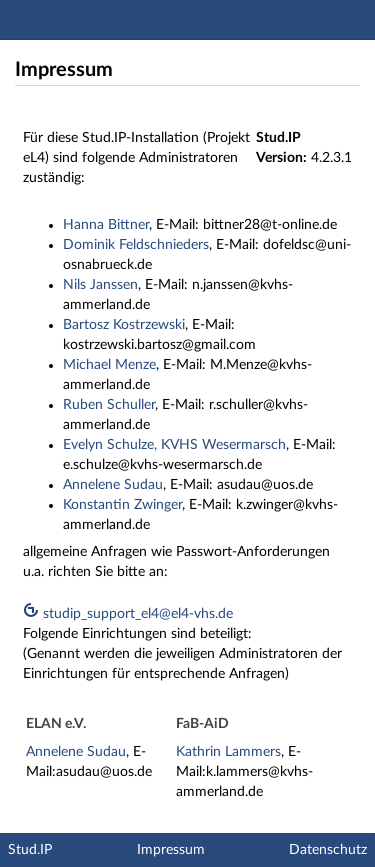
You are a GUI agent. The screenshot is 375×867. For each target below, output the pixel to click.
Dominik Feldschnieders (136, 245)
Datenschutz (328, 850)
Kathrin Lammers (228, 752)
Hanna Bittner (106, 225)
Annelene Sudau (113, 485)
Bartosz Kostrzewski (124, 325)
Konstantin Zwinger (122, 505)
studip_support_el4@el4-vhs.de (128, 614)
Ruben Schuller (109, 405)
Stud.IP (30, 850)
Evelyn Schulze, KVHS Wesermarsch (174, 445)
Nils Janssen (100, 285)
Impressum (171, 850)
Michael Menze (109, 365)
